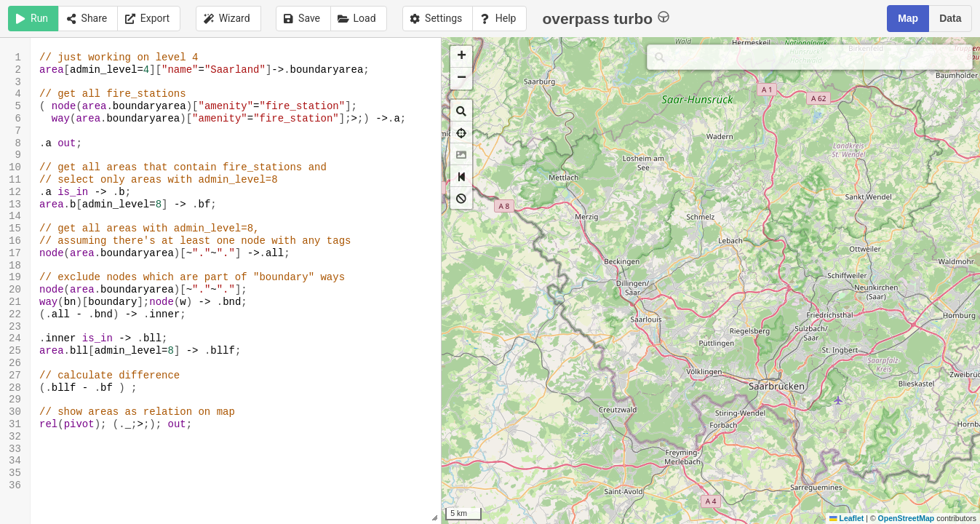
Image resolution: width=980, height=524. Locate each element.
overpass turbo (606, 18)
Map (908, 18)
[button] (461, 57)
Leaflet (846, 518)
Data (950, 18)
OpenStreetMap (907, 518)
